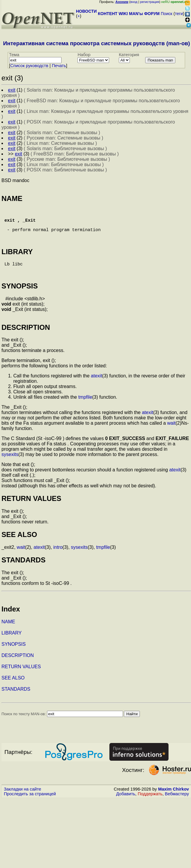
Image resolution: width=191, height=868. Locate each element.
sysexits (10, 466)
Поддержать (150, 806)
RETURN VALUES (21, 678)
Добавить (126, 806)
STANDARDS (16, 701)
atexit (96, 388)
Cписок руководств (29, 66)
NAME (8, 633)
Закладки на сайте (22, 801)
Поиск (167, 14)
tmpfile (85, 409)
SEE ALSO (13, 690)
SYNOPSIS (14, 656)
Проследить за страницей (30, 806)
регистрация (150, 2)
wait (171, 435)
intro (58, 559)
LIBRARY (12, 645)
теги (179, 14)
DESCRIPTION (18, 667)
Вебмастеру (177, 806)
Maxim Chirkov (174, 801)
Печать (59, 66)
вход (134, 2)
